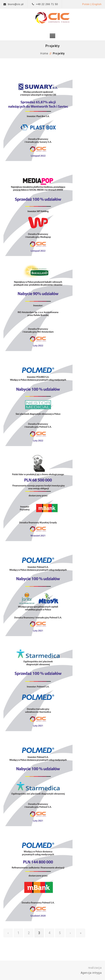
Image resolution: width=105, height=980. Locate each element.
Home (44, 54)
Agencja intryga (91, 973)
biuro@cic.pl (16, 4)
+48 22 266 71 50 (47, 4)
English (97, 4)
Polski (86, 4)
